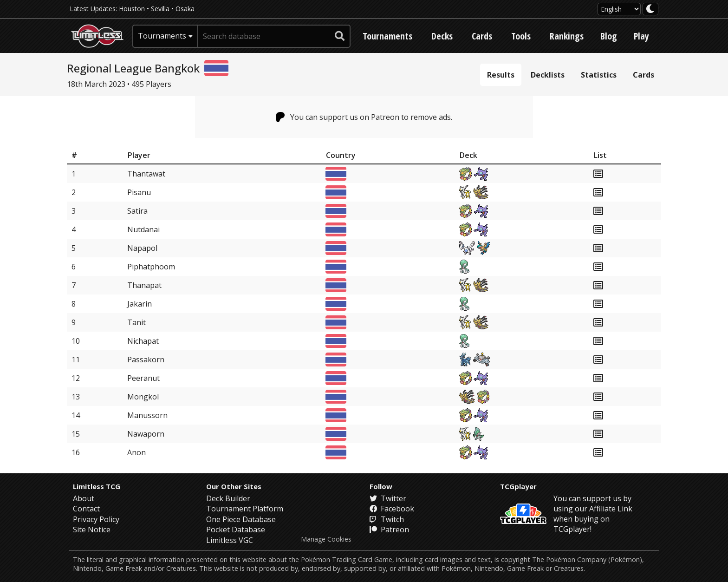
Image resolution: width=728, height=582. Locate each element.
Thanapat (144, 285)
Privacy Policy (96, 519)
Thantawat (146, 174)
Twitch (387, 519)
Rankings (567, 36)
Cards (482, 36)
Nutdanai (143, 229)
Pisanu (139, 192)
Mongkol (143, 397)
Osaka (185, 9)
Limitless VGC (230, 540)
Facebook (392, 509)
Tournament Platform (245, 509)
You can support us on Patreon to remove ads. (364, 117)
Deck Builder (228, 498)
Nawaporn (146, 434)
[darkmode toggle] (650, 9)
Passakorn (146, 360)
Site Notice (92, 530)
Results (501, 75)
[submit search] (340, 36)
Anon (136, 452)
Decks (442, 36)
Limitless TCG (97, 486)
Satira (137, 211)
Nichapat (143, 341)
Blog (609, 36)
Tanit (136, 322)
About (84, 498)
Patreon (389, 530)
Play (641, 36)
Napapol (142, 248)
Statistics (599, 75)
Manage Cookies (326, 539)
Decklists (548, 75)
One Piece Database (241, 519)
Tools (521, 36)
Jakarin (140, 304)
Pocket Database (236, 530)
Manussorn (147, 415)
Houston (132, 9)
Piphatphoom (151, 267)
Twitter (388, 498)
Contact (86, 509)
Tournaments (387, 36)
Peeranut (143, 378)
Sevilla (160, 9)
